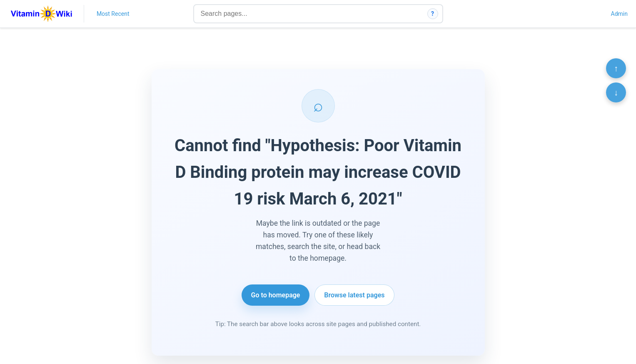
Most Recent (113, 14)
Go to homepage (276, 295)
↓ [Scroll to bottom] (616, 92)
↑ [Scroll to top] (616, 68)
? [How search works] (433, 14)
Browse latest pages (354, 295)
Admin (619, 14)
